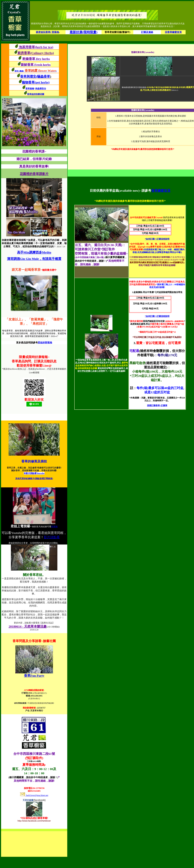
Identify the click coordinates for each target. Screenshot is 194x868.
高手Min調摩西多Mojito (34, 252)
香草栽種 (30, 89)
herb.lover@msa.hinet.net (34, 795)
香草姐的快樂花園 (36, 94)
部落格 (54, 527)
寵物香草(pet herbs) (36, 82)
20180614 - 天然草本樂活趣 (28, 626)
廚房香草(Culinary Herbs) (36, 53)
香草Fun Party (34, 676)
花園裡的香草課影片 (34, 174)
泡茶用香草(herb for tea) (36, 47)
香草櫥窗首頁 (161, 191)
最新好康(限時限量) (84, 32)
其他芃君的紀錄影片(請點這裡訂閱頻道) (34, 479)
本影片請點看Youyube (34, 473)
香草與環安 (28, 76)
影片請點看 (52, 537)
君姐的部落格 (45, 343)
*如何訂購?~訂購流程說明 (157, 239)
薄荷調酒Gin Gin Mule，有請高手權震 (34, 259)
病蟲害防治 (41, 89)
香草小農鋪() (36, 71)
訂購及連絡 (147, 32)
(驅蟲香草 (44, 76)
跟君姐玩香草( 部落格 (47, 32)
